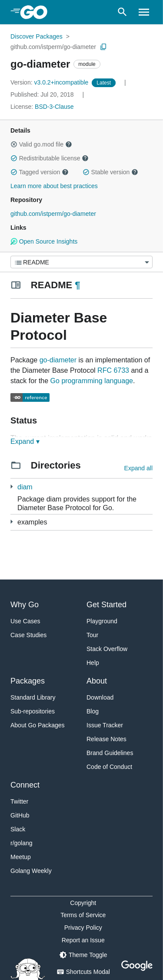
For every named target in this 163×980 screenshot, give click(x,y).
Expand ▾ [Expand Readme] (25, 441)
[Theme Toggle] (83, 955)
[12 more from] (12, 522)
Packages (28, 681)
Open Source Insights (44, 241)
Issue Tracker (105, 725)
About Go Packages (38, 725)
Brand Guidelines (110, 753)
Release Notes (106, 739)
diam (25, 487)
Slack (18, 829)
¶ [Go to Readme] (77, 285)
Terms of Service (83, 915)
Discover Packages (37, 36)
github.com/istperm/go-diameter (53, 47)
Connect (25, 785)
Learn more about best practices (54, 186)
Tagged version (40, 172)
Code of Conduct (109, 767)
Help (93, 663)
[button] (14, 144)
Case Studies (28, 635)
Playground (102, 621)
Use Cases (25, 621)
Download (100, 697)
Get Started (106, 605)
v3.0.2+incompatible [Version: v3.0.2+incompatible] (50, 82)
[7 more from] (12, 487)
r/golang (22, 843)
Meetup (21, 857)
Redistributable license (50, 158)
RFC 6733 (113, 370)
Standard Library (33, 697)
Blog (93, 711)
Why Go (25, 605)
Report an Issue (83, 940)
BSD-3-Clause (54, 107)
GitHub (20, 815)
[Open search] (122, 12)
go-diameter (58, 360)
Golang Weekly (31, 871)
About (97, 681)
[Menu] (81, 262)
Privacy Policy (83, 928)
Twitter (19, 801)
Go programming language (92, 381)
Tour (92, 635)
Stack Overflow (107, 649)
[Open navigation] (144, 12)
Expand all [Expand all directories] (138, 468)
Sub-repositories (33, 711)
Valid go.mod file (41, 144)
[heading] (37, 12)
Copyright (83, 903)
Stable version (110, 172)
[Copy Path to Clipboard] (103, 47)
